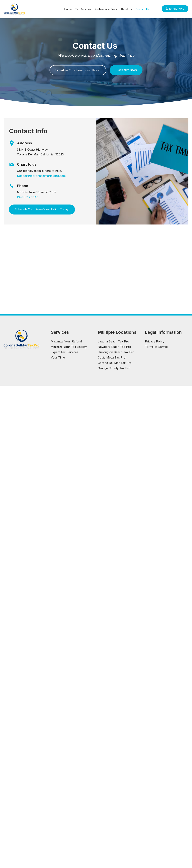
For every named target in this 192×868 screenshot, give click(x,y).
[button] (175, 9)
